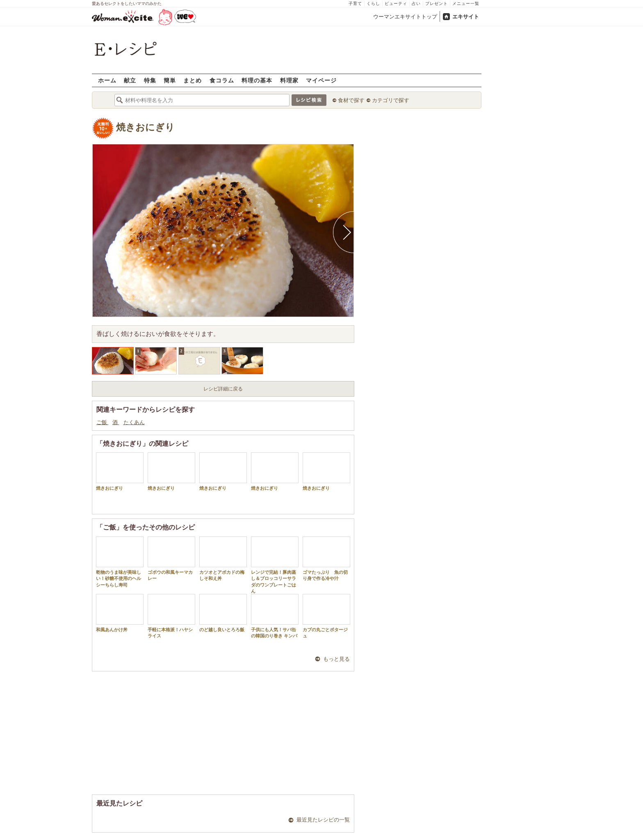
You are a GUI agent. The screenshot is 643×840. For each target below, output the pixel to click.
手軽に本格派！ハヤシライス (171, 616)
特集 (150, 80)
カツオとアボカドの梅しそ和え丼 (223, 559)
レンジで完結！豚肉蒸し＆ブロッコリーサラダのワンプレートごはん (275, 565)
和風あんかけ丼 (120, 613)
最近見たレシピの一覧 (323, 820)
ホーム (107, 80)
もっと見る (336, 659)
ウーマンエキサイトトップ (405, 17)
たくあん (134, 422)
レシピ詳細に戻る (223, 389)
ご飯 (102, 422)
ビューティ (396, 3)
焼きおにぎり (145, 127)
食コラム (222, 80)
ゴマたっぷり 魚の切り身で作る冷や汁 (326, 559)
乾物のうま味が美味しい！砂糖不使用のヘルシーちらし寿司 (120, 562)
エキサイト (466, 17)
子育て (355, 3)
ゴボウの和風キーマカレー (171, 559)
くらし (373, 3)
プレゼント (437, 3)
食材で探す (351, 100)
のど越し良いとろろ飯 (223, 613)
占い (416, 3)
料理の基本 (257, 80)
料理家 (289, 80)
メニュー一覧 (466, 3)
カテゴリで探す (391, 100)
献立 (130, 80)
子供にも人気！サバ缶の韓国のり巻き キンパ (275, 616)
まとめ (193, 80)
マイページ (321, 80)
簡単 (170, 80)
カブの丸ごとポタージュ (326, 616)
